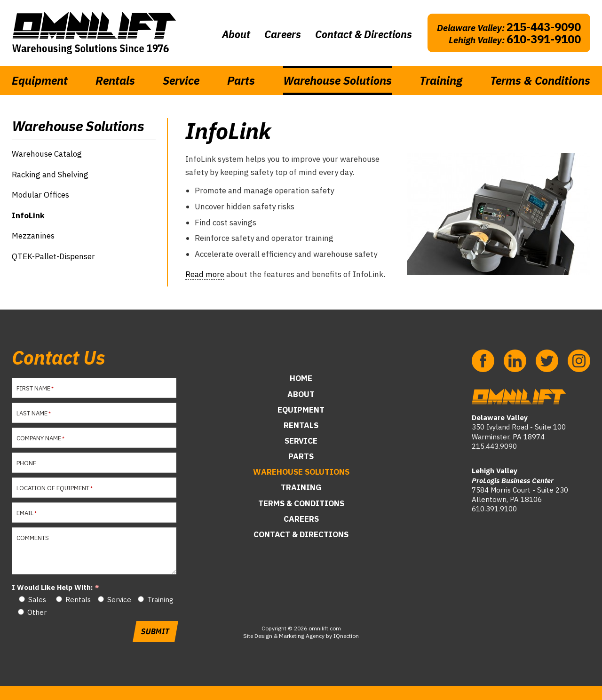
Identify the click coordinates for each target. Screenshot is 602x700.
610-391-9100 (544, 39)
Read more (205, 274)
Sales (37, 600)
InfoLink (28, 215)
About (236, 34)
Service (181, 80)
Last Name (31, 413)
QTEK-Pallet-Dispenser (53, 256)
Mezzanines (33, 236)
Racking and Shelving (50, 175)
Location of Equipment (52, 488)
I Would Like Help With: (52, 588)
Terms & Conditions (540, 80)
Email (24, 513)
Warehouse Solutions (337, 80)
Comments (33, 538)
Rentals (115, 80)
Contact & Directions (364, 34)
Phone (26, 463)
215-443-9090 (544, 27)
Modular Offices (40, 195)
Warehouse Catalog (47, 154)
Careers (283, 34)
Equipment (40, 80)
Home (301, 378)
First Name (33, 388)
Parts (241, 80)
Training (441, 80)
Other (37, 612)
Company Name (38, 438)
